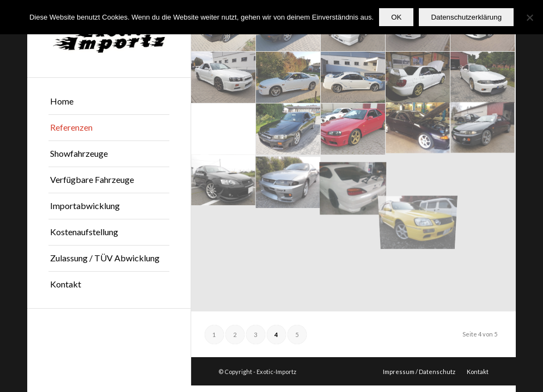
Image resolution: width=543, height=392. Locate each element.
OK (396, 17)
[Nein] (529, 17)
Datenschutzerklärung (466, 17)
